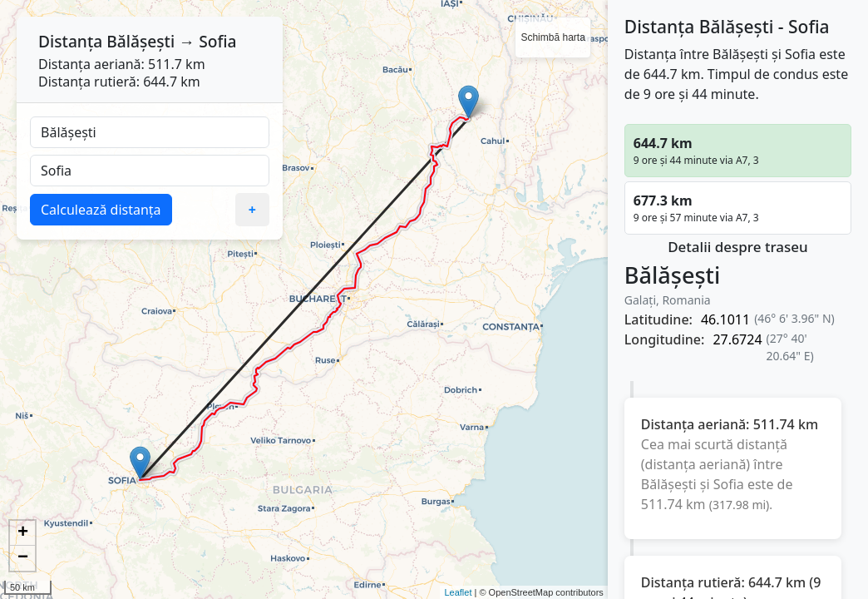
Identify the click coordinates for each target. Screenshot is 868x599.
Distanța (70, 41)
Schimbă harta (552, 37)
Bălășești (141, 41)
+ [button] (23, 533)
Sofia (217, 41)
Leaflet (458, 592)
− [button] (23, 558)
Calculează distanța (101, 210)
